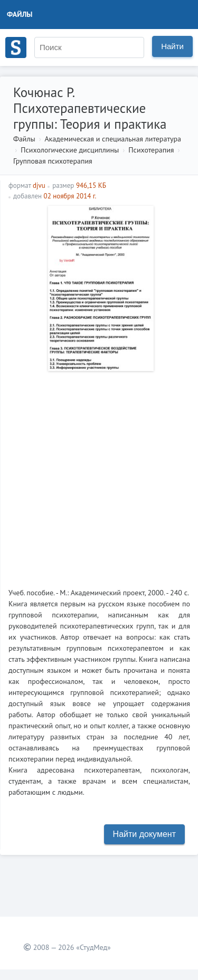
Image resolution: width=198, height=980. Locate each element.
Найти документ (144, 834)
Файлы (20, 14)
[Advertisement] (99, 475)
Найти (172, 46)
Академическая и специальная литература (113, 139)
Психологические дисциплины (70, 150)
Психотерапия (151, 150)
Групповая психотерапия (53, 161)
